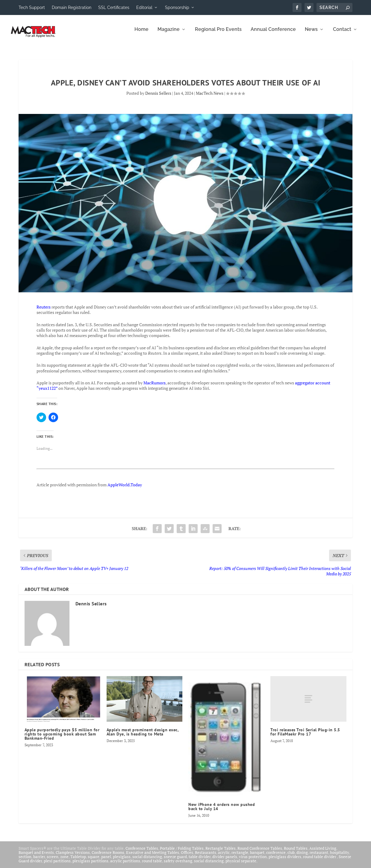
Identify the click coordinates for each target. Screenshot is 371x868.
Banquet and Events (36, 857)
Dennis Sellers (158, 97)
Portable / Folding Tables (182, 852)
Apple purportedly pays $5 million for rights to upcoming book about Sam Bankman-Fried (62, 738)
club (291, 857)
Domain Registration (72, 7)
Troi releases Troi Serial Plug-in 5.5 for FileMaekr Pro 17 (305, 736)
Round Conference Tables (260, 852)
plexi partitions (57, 865)
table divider (200, 861)
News (311, 34)
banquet (257, 857)
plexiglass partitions (90, 865)
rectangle (240, 857)
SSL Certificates (114, 7)
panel (106, 861)
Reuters (44, 311)
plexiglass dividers (285, 861)
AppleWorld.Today (125, 489)
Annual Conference (273, 34)
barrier (39, 861)
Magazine (169, 34)
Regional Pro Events (218, 34)
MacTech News (210, 97)
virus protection (253, 861)
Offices (187, 857)
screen (53, 861)
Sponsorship (177, 7)
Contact (342, 34)
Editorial (144, 7)
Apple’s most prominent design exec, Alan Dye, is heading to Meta (143, 736)
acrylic (224, 857)
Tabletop (78, 861)
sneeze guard (175, 861)
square (94, 861)
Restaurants (206, 857)
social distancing (147, 861)
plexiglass (122, 861)
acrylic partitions (125, 865)
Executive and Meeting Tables (153, 857)
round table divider (320, 861)
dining (302, 857)
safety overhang (178, 865)
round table (152, 865)
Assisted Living (323, 852)
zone (64, 861)
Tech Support (32, 7)
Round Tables (296, 852)
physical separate (241, 865)
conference (276, 857)
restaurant (319, 857)
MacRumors (155, 387)
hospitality (339, 857)
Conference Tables (142, 852)
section (25, 861)
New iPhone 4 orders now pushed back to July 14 (222, 811)
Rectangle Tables (221, 852)
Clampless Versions (73, 857)
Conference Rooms (108, 857)
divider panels (225, 861)
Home (141, 34)
